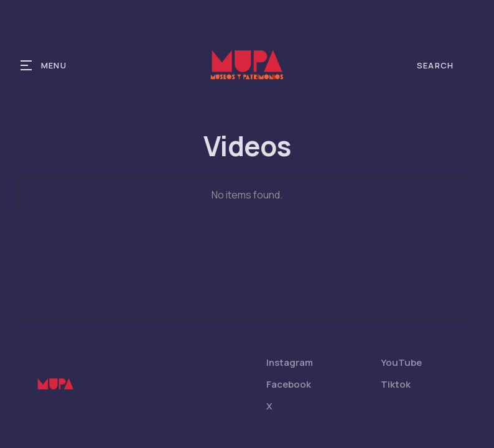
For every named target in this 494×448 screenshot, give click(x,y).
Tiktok (396, 384)
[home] (247, 65)
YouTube (401, 362)
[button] (44, 65)
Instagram (290, 362)
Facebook (289, 384)
